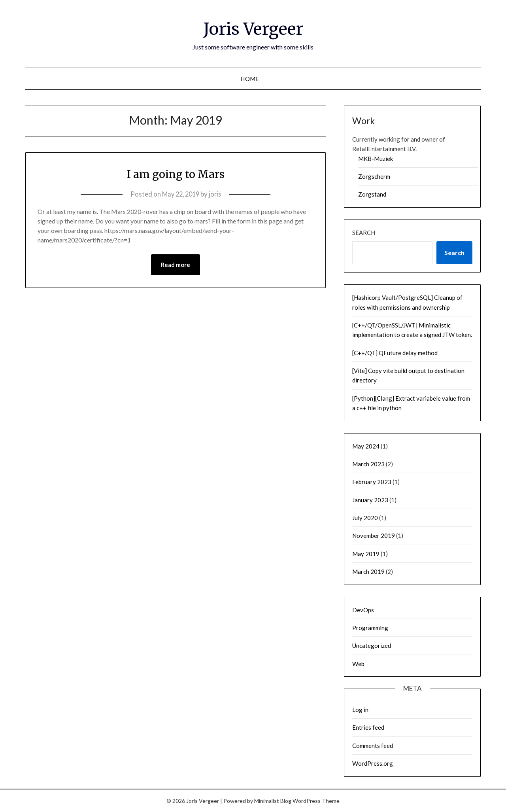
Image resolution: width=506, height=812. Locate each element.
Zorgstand (372, 194)
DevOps (363, 610)
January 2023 (370, 500)
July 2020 (365, 518)
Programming (370, 628)
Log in (360, 710)
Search (364, 233)
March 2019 (368, 572)
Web (358, 664)
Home (250, 79)
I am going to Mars (176, 174)
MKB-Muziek (376, 159)
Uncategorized (372, 645)
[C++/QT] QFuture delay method (395, 353)
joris (216, 194)
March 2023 (368, 464)
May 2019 (366, 554)
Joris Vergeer (253, 28)
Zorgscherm (374, 176)
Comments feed (373, 746)
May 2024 (366, 446)
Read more (176, 265)
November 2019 (374, 536)
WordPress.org (373, 763)
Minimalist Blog (273, 801)
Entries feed (368, 727)
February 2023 (372, 482)
